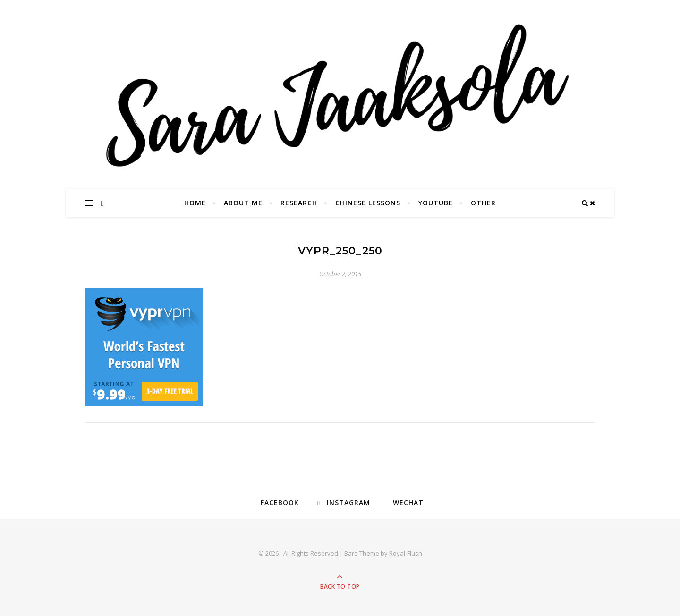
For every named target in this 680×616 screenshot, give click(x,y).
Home (195, 203)
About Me (243, 203)
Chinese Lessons (368, 203)
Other (483, 203)
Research (299, 203)
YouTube (436, 203)
